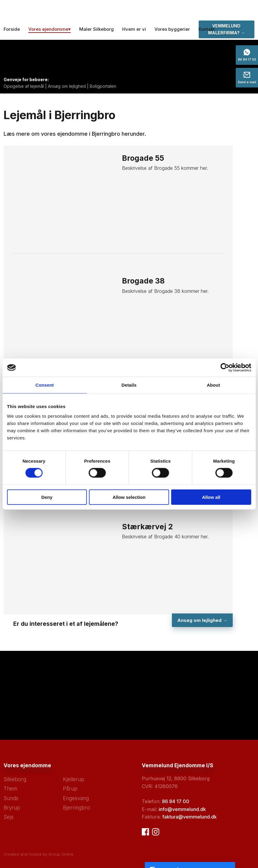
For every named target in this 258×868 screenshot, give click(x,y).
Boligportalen (103, 86)
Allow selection (129, 497)
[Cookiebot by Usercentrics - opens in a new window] (225, 368)
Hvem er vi (134, 29)
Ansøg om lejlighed (67, 86)
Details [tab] (129, 385)
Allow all (211, 497)
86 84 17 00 (176, 801)
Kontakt (207, 29)
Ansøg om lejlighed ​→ (202, 620)
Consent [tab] (45, 385)
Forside (12, 29)
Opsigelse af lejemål (24, 86)
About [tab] (213, 385)
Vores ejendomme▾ (50, 29)
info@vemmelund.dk (182, 809)
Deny (47, 497)
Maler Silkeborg (96, 29)
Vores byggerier (172, 29)
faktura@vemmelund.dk (190, 817)
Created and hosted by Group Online (39, 854)
